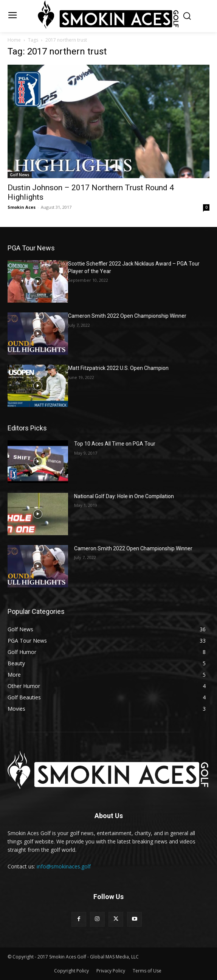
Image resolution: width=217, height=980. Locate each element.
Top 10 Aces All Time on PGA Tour (115, 444)
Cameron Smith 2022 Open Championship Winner (127, 316)
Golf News (20, 175)
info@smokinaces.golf (64, 866)
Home (14, 40)
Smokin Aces (22, 207)
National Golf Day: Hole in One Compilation (124, 496)
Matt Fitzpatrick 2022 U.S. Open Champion (118, 368)
